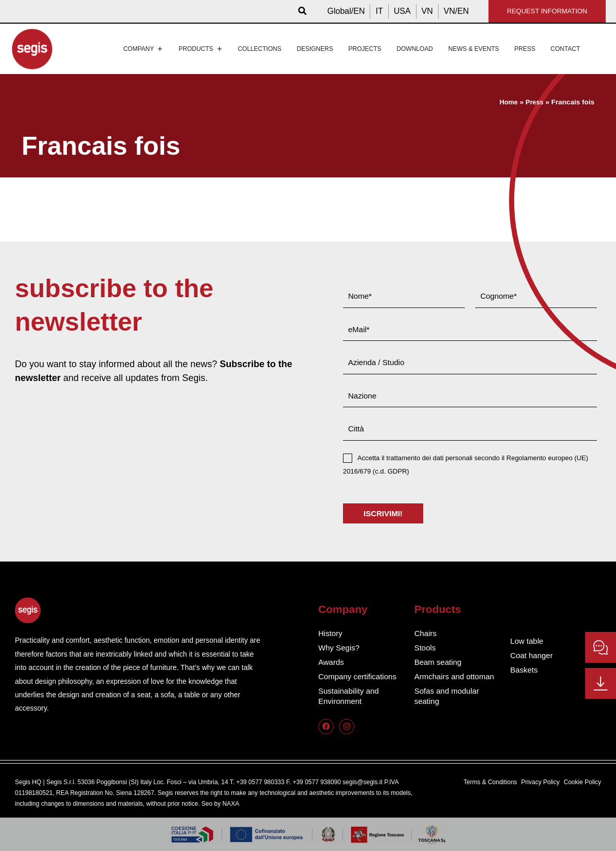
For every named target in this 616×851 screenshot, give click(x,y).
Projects (365, 49)
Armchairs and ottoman (457, 676)
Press (525, 49)
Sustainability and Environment (350, 696)
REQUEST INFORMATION (547, 11)
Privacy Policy (541, 782)
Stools (426, 648)
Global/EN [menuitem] (346, 11)
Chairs (426, 633)
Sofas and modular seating (449, 696)
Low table (528, 641)
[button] (303, 11)
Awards (332, 662)
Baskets (525, 670)
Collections (259, 49)
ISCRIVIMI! (383, 513)
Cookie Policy (582, 782)
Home (507, 102)
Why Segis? (340, 648)
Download (415, 49)
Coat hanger (533, 655)
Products (200, 49)
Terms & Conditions (491, 782)
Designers (315, 49)
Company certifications (360, 676)
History (331, 633)
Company (143, 49)
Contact (565, 49)
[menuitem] (346, 11)
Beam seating (440, 662)
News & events (474, 49)
